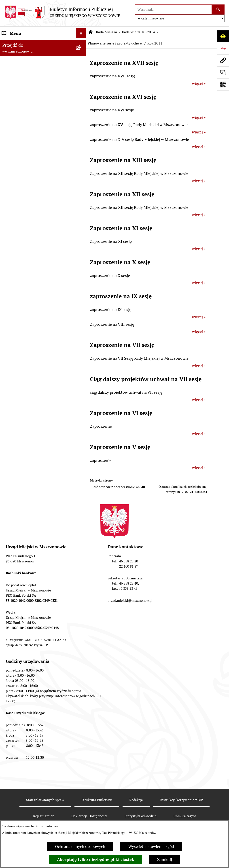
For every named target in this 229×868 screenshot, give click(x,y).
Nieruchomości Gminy (22, 388)
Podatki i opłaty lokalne (23, 341)
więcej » (199, 83)
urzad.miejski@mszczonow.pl (130, 706)
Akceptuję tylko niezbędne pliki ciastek (96, 859)
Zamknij (165, 859)
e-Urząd (9, 440)
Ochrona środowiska (20, 398)
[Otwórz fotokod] (223, 84)
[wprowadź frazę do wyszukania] (173, 10)
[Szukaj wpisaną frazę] (218, 10)
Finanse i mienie (17, 331)
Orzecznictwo (14, 583)
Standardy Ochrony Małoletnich (31, 526)
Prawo (8, 311)
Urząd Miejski (14, 261)
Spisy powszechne (18, 450)
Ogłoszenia (12, 486)
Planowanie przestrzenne (25, 291)
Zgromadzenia (15, 476)
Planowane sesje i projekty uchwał (115, 43)
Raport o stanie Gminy (22, 271)
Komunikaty (13, 506)
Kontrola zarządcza (19, 351)
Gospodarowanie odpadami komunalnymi (26, 411)
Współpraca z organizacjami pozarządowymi (27, 364)
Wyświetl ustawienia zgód (151, 846)
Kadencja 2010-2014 (138, 32)
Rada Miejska (14, 73)
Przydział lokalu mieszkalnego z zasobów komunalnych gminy (38, 570)
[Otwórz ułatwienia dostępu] (223, 36)
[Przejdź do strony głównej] (62, 12)
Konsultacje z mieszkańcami (27, 377)
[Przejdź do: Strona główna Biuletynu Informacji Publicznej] (91, 32)
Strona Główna (15, 43)
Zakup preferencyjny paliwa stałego (33, 536)
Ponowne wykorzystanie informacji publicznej (33, 427)
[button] (82, 43)
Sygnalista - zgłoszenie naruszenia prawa (38, 546)
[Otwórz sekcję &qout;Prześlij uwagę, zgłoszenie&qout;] (223, 72)
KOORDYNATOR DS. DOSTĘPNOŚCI (34, 516)
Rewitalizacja (14, 301)
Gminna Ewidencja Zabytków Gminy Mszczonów (34, 463)
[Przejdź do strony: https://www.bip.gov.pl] (223, 48)
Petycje (8, 496)
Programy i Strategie (20, 321)
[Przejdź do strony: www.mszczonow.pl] (223, 60)
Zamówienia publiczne (22, 281)
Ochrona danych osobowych (80, 846)
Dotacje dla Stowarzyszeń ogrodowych (36, 556)
